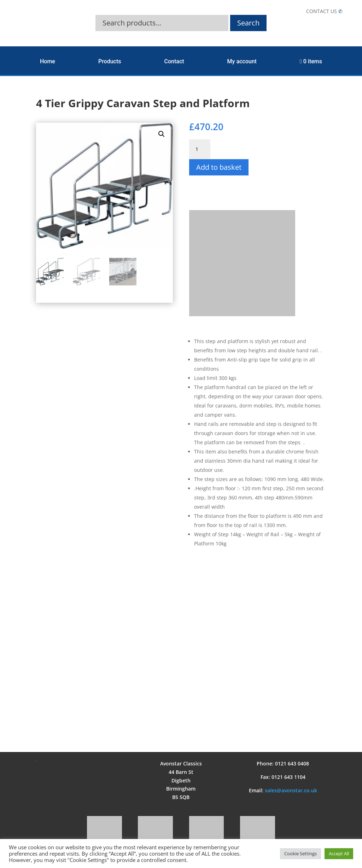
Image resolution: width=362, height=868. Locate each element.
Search (248, 23)
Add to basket (219, 167)
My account (242, 61)
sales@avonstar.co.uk (291, 790)
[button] (162, 134)
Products (110, 61)
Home (48, 61)
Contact (174, 61)
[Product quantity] (200, 149)
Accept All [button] (339, 853)
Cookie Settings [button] (300, 853)
